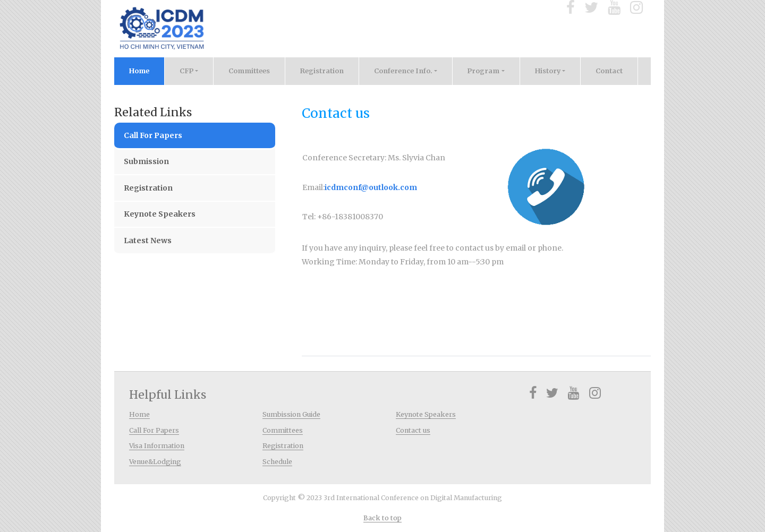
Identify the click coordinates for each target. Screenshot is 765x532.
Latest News (148, 241)
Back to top (382, 518)
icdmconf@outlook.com (371, 187)
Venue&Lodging (155, 462)
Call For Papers (153, 135)
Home (147, 70)
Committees (249, 71)
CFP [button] (186, 71)
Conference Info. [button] (403, 71)
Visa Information (157, 446)
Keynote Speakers (160, 214)
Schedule (277, 462)
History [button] (548, 71)
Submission (146, 161)
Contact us (413, 430)
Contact (609, 71)
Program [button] (483, 71)
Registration (322, 71)
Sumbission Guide (291, 414)
